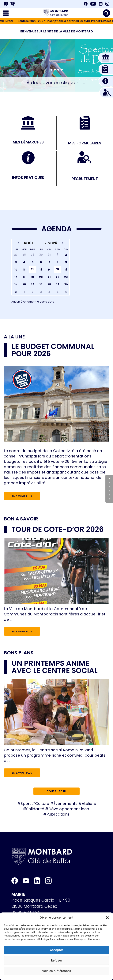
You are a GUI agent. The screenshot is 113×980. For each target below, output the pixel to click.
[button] (107, 918)
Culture (42, 804)
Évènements (65, 804)
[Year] (53, 243)
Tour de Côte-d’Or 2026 (58, 529)
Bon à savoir (21, 519)
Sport (26, 804)
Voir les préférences (57, 971)
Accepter (56, 950)
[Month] (34, 243)
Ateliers (89, 804)
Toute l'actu (56, 791)
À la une (14, 337)
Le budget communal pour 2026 (53, 350)
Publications (58, 814)
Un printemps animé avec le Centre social (55, 667)
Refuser (57, 960)
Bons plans (19, 653)
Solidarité (35, 809)
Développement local (69, 809)
